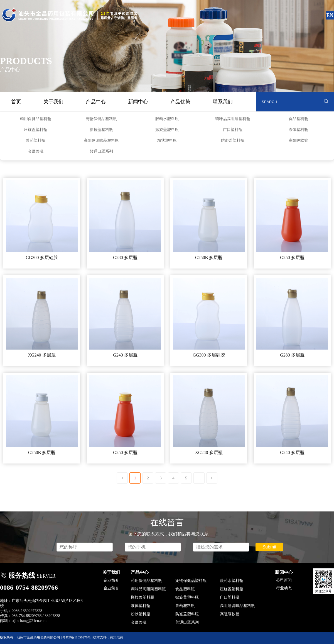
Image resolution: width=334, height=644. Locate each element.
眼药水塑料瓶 (167, 119)
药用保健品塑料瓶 (36, 119)
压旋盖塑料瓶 (36, 130)
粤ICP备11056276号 (77, 637)
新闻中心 (138, 102)
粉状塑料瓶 (167, 141)
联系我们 (223, 102)
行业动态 (284, 588)
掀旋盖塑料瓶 (167, 130)
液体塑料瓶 (298, 130)
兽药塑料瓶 (36, 141)
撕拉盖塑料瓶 (101, 130)
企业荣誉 (111, 588)
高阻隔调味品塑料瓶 (101, 141)
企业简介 (111, 580)
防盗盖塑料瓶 (233, 141)
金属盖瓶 (36, 151)
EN (330, 15)
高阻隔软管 (298, 141)
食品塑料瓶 (298, 119)
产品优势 (180, 102)
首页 (16, 102)
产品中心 (96, 102)
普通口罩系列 (101, 151)
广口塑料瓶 (233, 130)
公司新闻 (284, 580)
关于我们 (53, 102)
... (199, 478)
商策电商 (117, 637)
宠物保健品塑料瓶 (101, 119)
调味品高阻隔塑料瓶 (233, 119)
